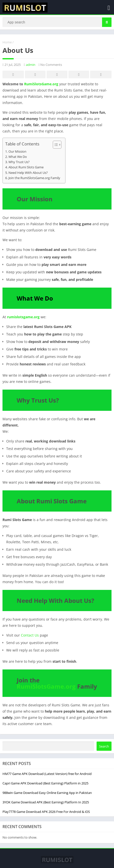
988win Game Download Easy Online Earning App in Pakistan (47, 793)
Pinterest (57, 75)
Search (104, 746)
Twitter (35, 75)
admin (31, 65)
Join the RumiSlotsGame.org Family (34, 178)
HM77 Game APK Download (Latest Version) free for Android (47, 774)
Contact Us (30, 635)
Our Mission (17, 152)
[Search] (57, 22)
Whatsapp (101, 75)
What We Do (18, 157)
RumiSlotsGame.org (41, 84)
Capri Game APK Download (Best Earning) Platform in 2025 (45, 783)
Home (7, 42)
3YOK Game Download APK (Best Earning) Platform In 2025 (46, 802)
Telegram (79, 75)
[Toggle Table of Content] (55, 145)
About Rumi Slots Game (26, 167)
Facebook (13, 75)
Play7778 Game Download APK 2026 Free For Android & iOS (46, 812)
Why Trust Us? (19, 162)
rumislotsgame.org (23, 317)
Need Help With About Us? (28, 173)
